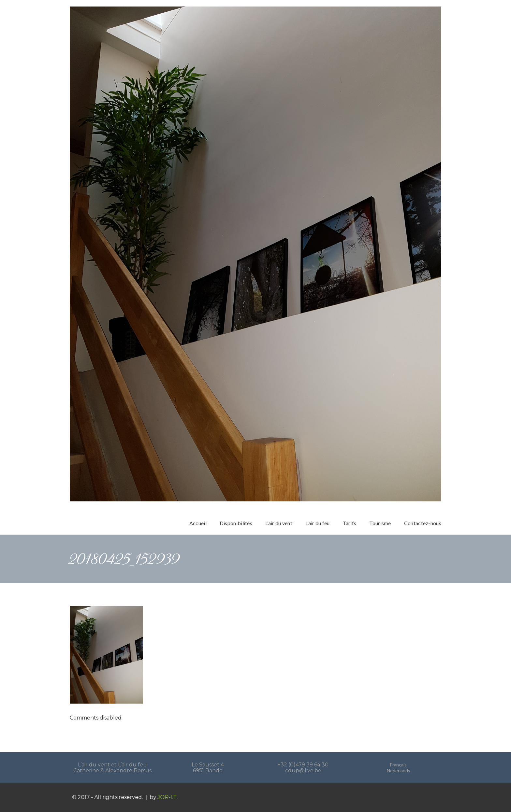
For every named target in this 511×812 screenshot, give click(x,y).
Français (398, 765)
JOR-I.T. (175, 797)
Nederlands (399, 770)
